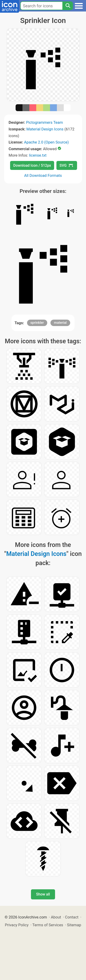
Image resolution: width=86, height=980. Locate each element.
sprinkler (37, 323)
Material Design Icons (45, 129)
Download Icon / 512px (32, 165)
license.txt (38, 155)
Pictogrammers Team (45, 122)
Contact (72, 917)
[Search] (68, 6)
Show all (43, 894)
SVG (66, 165)
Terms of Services (48, 925)
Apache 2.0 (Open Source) (46, 142)
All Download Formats (43, 175)
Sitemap (74, 925)
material (60, 323)
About (56, 917)
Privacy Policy (17, 925)
